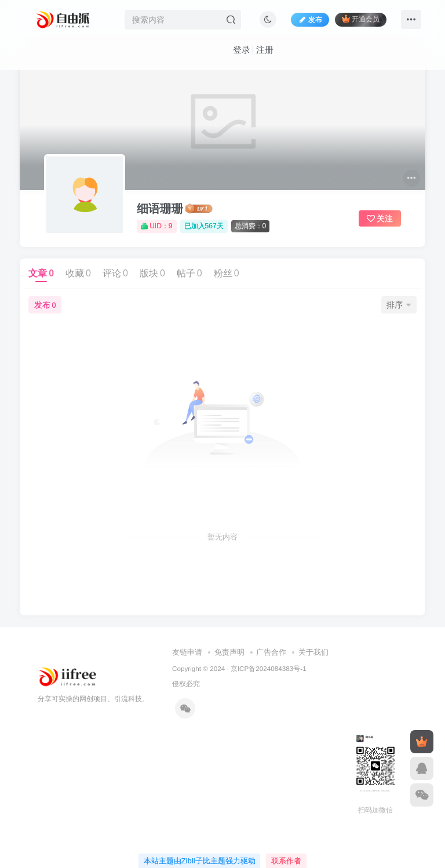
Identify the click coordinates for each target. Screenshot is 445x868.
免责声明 (229, 652)
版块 (152, 273)
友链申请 (187, 652)
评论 (115, 273)
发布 (45, 305)
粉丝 (227, 273)
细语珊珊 (160, 209)
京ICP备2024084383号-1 (269, 668)
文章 (41, 273)
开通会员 (361, 19)
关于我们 (313, 652)
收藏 (78, 273)
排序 (399, 305)
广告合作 (271, 652)
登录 (242, 50)
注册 (265, 50)
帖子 (189, 273)
